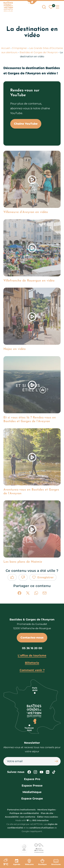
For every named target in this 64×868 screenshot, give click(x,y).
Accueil (6, 48)
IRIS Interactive (40, 820)
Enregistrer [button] (43, 577)
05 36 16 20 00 (32, 648)
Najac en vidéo (15, 349)
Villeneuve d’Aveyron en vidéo (26, 212)
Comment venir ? (32, 670)
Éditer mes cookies (47, 817)
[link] (32, 182)
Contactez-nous (32, 638)
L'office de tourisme (32, 655)
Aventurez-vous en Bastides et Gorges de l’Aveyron (31, 492)
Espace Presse (32, 786)
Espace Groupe (32, 799)
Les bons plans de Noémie (23, 562)
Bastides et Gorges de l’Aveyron (39, 52)
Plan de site (47, 813)
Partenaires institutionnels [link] (21, 810)
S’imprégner (20, 48)
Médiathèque (32, 792)
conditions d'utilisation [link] (42, 828)
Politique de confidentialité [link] (24, 813)
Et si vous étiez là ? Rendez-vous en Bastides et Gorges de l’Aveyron (30, 420)
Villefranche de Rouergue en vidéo (29, 281)
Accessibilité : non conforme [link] (20, 817)
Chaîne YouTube (26, 124)
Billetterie (32, 663)
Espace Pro (32, 779)
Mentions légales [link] (46, 810)
